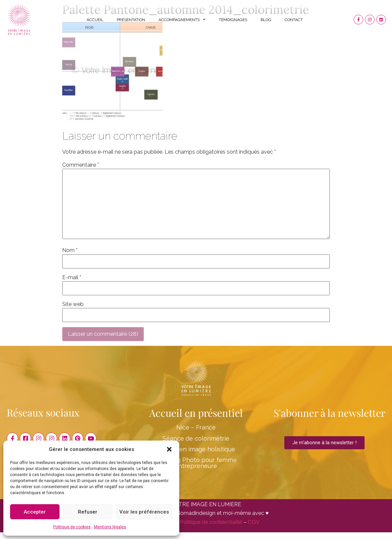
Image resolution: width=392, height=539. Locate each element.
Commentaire (81, 165)
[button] (169, 449)
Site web (73, 304)
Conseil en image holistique (196, 449)
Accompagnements (182, 19)
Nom (70, 250)
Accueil (95, 20)
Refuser (88, 512)
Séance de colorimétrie (196, 438)
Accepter (35, 512)
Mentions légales (110, 527)
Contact (294, 20)
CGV (254, 522)
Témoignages (233, 20)
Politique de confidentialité (211, 522)
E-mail (72, 278)
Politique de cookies (72, 527)
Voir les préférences (144, 512)
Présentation (131, 20)
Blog (266, 20)
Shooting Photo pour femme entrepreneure (196, 463)
